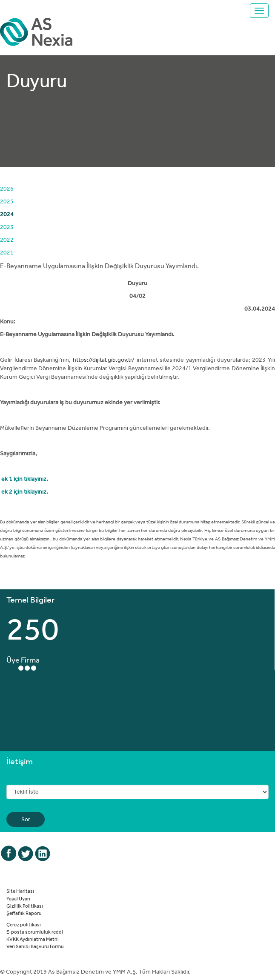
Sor (26, 819)
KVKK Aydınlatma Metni (33, 939)
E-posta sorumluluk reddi (35, 931)
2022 (7, 240)
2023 (7, 227)
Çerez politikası (24, 924)
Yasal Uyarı (18, 898)
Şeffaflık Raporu (24, 913)
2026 (7, 189)
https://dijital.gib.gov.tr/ (104, 360)
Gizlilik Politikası (25, 906)
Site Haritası (20, 891)
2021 (7, 252)
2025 (7, 201)
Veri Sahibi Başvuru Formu (35, 946)
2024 (7, 214)
